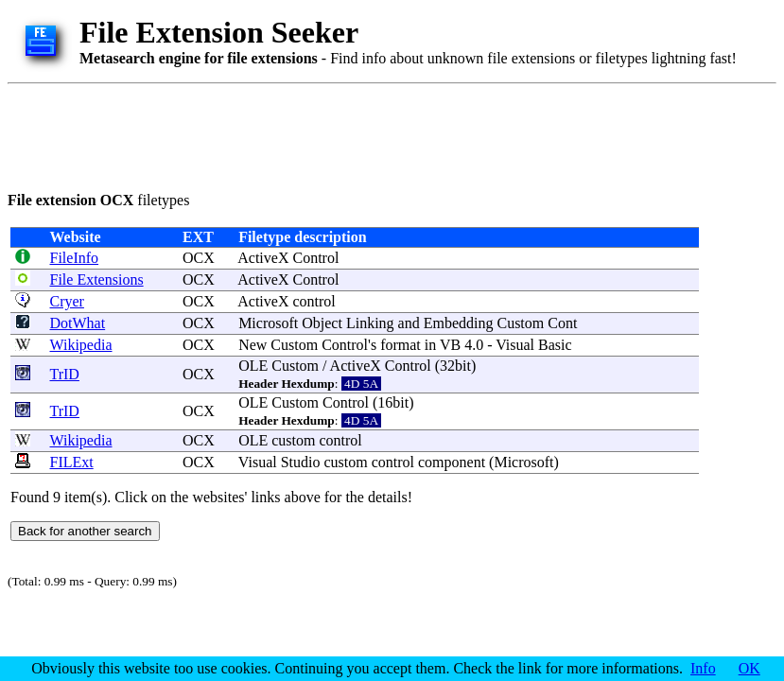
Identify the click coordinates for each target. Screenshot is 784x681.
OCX (199, 258)
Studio (301, 462)
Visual (515, 345)
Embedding (459, 323)
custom (293, 440)
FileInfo (75, 258)
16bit (393, 402)
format (401, 345)
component (452, 462)
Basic (555, 345)
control (314, 301)
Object (322, 323)
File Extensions (97, 279)
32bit (455, 366)
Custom (520, 323)
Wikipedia (81, 345)
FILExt (72, 462)
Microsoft (268, 323)
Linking (370, 323)
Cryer (67, 301)
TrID (65, 374)
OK (749, 668)
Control (315, 258)
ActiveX (263, 258)
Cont (562, 323)
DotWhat (78, 323)
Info (703, 668)
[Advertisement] (352, 134)
